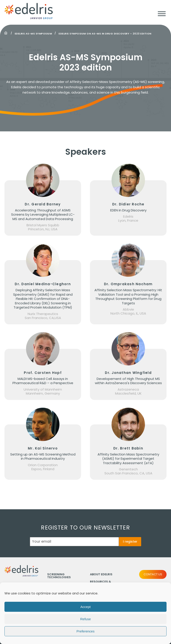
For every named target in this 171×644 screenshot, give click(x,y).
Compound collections (58, 586)
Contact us (153, 574)
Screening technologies (59, 576)
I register (130, 542)
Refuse (85, 623)
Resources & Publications (101, 583)
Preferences (86, 635)
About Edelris (101, 574)
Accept (85, 611)
